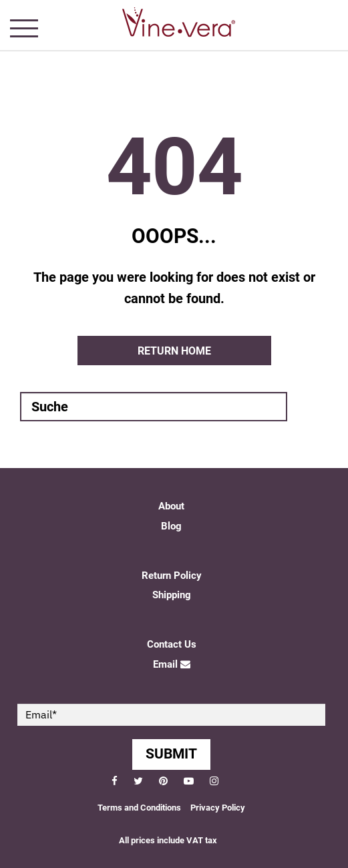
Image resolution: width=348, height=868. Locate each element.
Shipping (172, 595)
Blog (171, 526)
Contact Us (172, 644)
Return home (174, 351)
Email (172, 664)
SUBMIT (171, 754)
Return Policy (172, 576)
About (171, 506)
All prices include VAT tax (168, 840)
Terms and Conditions (139, 808)
